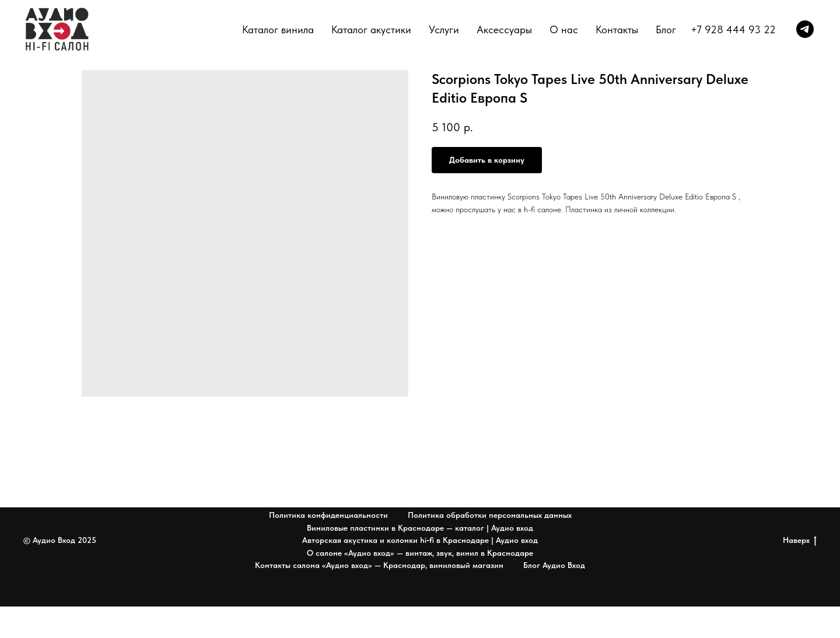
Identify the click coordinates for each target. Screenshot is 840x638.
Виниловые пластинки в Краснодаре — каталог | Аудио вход (420, 528)
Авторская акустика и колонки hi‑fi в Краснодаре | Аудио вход (420, 540)
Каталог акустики (371, 29)
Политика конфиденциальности (328, 515)
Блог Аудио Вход (554, 565)
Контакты (617, 29)
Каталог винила (278, 29)
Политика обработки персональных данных (490, 515)
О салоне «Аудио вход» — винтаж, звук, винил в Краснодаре (420, 553)
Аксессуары (504, 29)
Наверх (800, 541)
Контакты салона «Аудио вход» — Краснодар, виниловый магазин (379, 565)
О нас (564, 29)
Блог (666, 29)
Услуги (444, 29)
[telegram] (805, 29)
